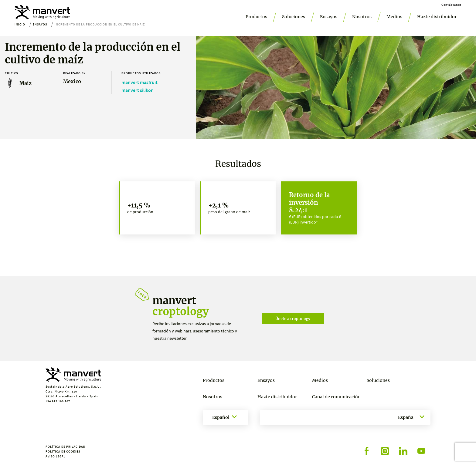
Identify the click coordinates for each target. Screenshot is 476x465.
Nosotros (362, 17)
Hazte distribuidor (437, 17)
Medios (394, 17)
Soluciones (294, 17)
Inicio (20, 24)
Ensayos (329, 17)
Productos (256, 17)
